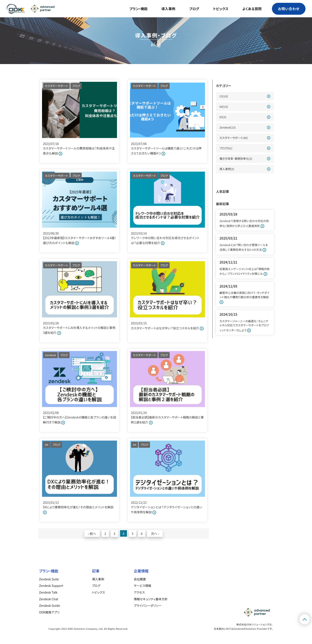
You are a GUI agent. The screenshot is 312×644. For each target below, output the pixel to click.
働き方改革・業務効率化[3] (236, 159)
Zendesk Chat (49, 599)
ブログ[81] (226, 148)
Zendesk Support (51, 586)
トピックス (221, 9)
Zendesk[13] (227, 127)
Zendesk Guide (50, 605)
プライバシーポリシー (148, 605)
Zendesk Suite (49, 579)
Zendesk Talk (48, 592)
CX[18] (224, 96)
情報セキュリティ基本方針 (151, 599)
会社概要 (140, 579)
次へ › (155, 534)
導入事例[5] (227, 169)
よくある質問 (252, 9)
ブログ (194, 9)
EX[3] (223, 117)
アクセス (139, 592)
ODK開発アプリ (49, 612)
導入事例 (168, 9)
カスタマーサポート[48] (234, 138)
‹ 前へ (92, 534)
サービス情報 (143, 586)
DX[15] (224, 107)
